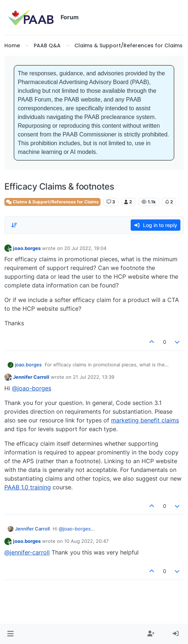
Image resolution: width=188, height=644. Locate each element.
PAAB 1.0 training (28, 487)
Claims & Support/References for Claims (52, 202)
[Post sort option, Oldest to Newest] (14, 225)
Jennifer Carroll (31, 377)
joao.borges (27, 248)
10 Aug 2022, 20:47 (86, 541)
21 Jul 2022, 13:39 (94, 377)
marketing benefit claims (145, 420)
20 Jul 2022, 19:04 (85, 248)
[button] (10, 634)
